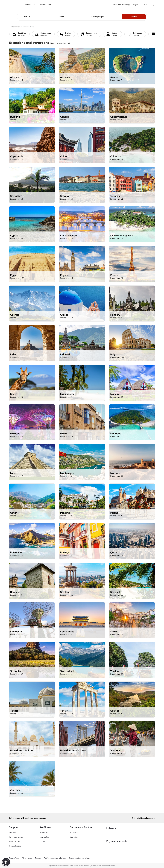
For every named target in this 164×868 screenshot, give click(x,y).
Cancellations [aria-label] (15, 844)
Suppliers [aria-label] (74, 835)
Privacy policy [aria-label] (27, 858)
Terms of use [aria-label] (14, 858)
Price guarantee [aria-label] (16, 835)
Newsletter (45, 835)
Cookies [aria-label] (38, 858)
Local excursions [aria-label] (15, 27)
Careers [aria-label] (43, 840)
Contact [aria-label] (13, 831)
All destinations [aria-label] (28, 27)
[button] (6, 862)
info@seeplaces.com (146, 816)
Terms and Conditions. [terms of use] (109, 866)
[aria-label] (16, 5)
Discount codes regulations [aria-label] (79, 858)
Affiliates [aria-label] (74, 831)
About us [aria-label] (44, 831)
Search (134, 17)
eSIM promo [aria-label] (14, 840)
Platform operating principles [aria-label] (55, 858)
